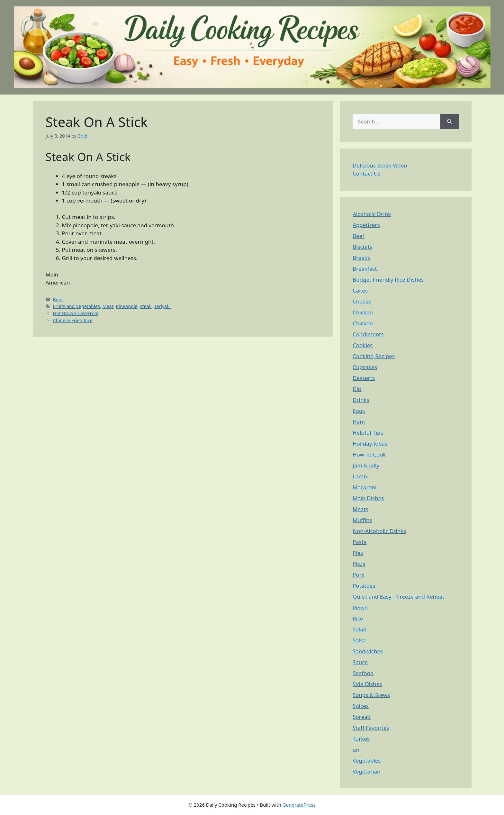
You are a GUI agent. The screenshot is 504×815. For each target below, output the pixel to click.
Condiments (368, 334)
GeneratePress (299, 805)
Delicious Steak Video (380, 165)
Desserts (364, 378)
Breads (361, 258)
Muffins (362, 520)
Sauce (360, 662)
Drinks (361, 400)
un (356, 750)
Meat (108, 306)
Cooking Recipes (374, 356)
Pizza (359, 564)
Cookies (363, 345)
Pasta (360, 542)
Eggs (359, 411)
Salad (360, 629)
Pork (359, 575)
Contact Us (367, 173)
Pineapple (127, 306)
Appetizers (366, 225)
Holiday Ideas (370, 444)
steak (146, 306)
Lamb (360, 476)
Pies (358, 553)
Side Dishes (367, 684)
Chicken (363, 312)
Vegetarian (367, 771)
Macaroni (365, 487)
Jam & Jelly (366, 465)
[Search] (450, 122)
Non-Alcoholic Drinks (379, 531)
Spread (362, 717)
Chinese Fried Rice (73, 320)
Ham (359, 422)
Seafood (363, 673)
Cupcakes (365, 367)
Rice (358, 618)
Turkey (361, 739)
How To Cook (369, 454)
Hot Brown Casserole (76, 313)
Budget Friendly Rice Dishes (388, 280)
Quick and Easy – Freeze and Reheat (398, 597)
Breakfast (365, 269)
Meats (360, 509)
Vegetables (367, 761)
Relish (360, 607)
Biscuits (362, 247)
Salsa (359, 640)
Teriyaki (162, 306)
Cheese (362, 301)
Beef (58, 299)
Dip (357, 389)
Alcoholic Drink (372, 214)
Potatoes (364, 586)
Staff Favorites (371, 728)
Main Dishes (368, 498)
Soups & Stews (371, 695)
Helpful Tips (368, 433)
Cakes (360, 290)
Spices (361, 706)
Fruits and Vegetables (76, 306)
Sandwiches (368, 651)
